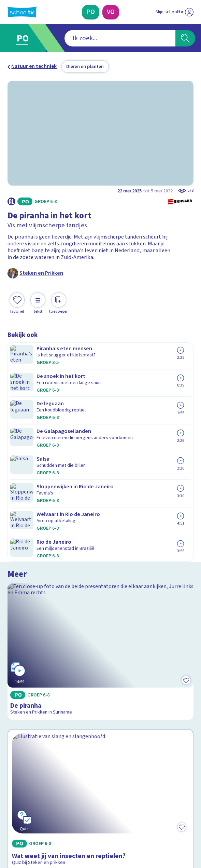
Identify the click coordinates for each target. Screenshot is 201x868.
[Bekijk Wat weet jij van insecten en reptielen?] (100, 517)
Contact (19, 683)
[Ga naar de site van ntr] (168, 829)
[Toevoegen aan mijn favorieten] (17, 302)
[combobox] (91, 38)
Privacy (18, 711)
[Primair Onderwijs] (91, 12)
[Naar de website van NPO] (189, 12)
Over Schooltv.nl (32, 702)
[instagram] (26, 813)
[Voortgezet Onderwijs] (111, 12)
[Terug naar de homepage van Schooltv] (22, 12)
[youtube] (56, 813)
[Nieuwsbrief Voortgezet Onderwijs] (136, 761)
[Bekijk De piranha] (100, 404)
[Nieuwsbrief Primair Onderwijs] (66, 761)
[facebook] (11, 813)
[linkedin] (41, 813)
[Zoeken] (185, 38)
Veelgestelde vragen (38, 692)
